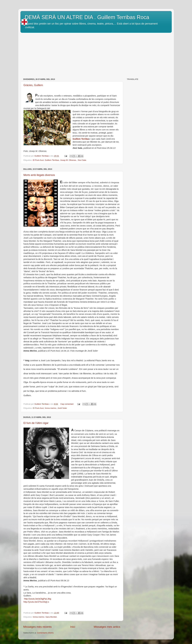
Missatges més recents (38, 627)
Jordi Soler (62, 408)
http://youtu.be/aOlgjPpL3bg (37, 599)
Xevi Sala (82, 160)
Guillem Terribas (52, 160)
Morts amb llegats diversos (39, 175)
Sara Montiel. (51, 617)
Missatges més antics (107, 627)
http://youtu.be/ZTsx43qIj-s (36, 602)
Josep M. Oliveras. (68, 160)
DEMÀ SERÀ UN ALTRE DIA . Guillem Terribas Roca (87, 17)
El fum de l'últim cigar (36, 423)
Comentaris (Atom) (45, 633)
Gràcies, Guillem (33, 85)
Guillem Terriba (81, 139)
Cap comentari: (67, 404)
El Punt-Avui (38, 160)
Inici (73, 627)
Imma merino (51, 408)
